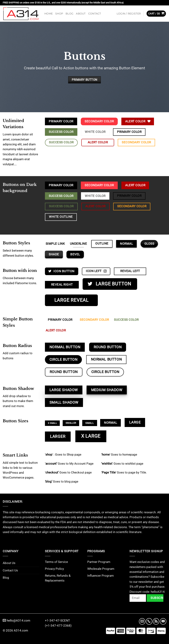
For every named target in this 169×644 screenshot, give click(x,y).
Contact (95, 14)
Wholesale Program (101, 569)
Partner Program (99, 562)
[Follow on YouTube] (163, 621)
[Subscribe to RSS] (156, 621)
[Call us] (149, 621)
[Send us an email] (142, 621)
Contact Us (10, 570)
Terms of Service (56, 562)
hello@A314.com (16, 620)
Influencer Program (101, 576)
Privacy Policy (54, 569)
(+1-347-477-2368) (58, 626)
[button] (129, 14)
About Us (9, 563)
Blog (69, 14)
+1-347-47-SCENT (57, 620)
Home (49, 14)
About (81, 14)
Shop (59, 14)
